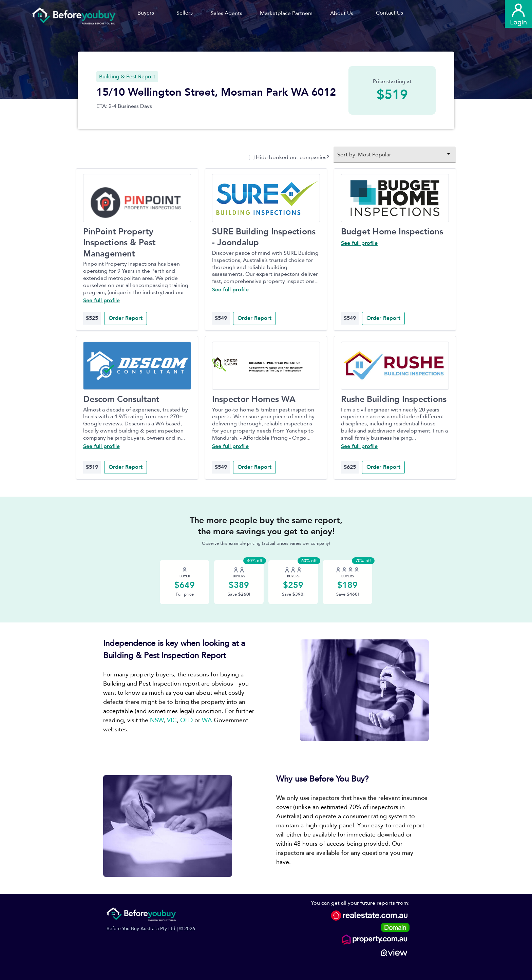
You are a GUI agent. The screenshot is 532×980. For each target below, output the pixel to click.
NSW (157, 720)
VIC (172, 720)
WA (207, 720)
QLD (186, 720)
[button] (229, 13)
